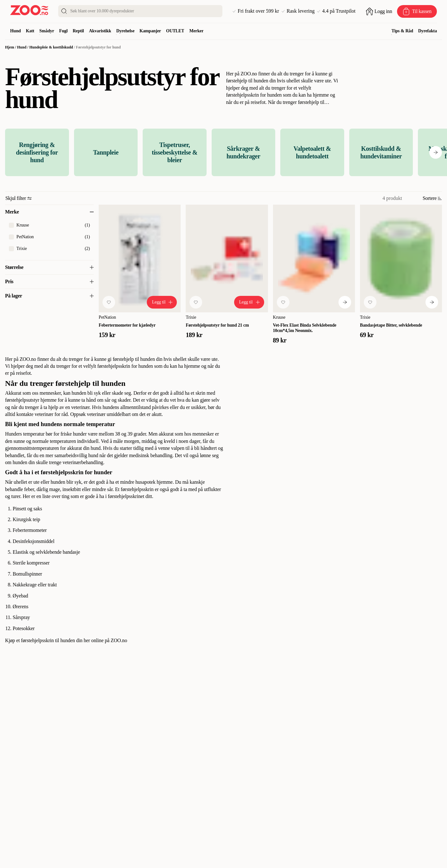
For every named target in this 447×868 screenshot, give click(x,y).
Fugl (63, 31)
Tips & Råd (402, 31)
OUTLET (175, 31)
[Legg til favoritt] (109, 302)
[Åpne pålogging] (379, 11)
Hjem (10, 47)
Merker (196, 31)
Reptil (78, 31)
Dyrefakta (428, 31)
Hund (16, 31)
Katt (30, 31)
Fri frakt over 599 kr (256, 11)
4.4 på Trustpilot (336, 11)
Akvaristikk (100, 31)
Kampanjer (150, 31)
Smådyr (47, 31)
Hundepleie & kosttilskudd (51, 47)
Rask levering (298, 11)
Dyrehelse (125, 31)
